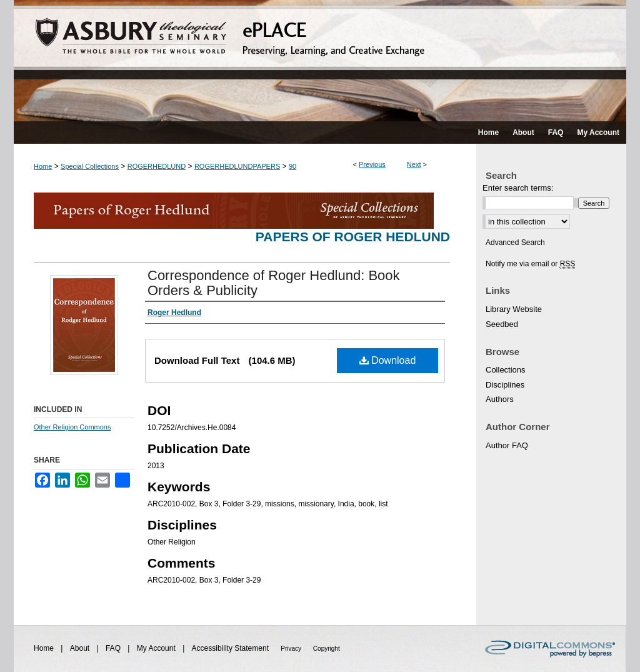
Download (388, 360)
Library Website (514, 309)
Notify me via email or (530, 264)
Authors (500, 399)
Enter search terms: (518, 188)
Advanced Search (515, 243)
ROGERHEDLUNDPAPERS (237, 166)
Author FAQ (507, 445)
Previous (372, 164)
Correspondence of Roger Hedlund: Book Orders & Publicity (274, 283)
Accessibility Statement (232, 648)
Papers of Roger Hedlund (353, 237)
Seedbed (502, 324)
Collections (506, 370)
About (81, 648)
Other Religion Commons (72, 427)
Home (43, 166)
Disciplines (505, 385)
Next (414, 164)
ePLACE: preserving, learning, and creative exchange (320, 61)
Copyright (327, 649)
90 (292, 166)
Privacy (292, 649)
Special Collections (90, 166)
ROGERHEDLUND (157, 166)
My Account (157, 648)
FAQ (114, 648)
